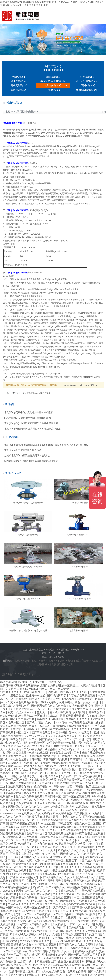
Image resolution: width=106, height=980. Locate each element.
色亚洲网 (86, 864)
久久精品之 (59, 924)
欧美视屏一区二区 (72, 773)
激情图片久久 (65, 921)
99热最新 (53, 692)
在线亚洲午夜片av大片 (79, 918)
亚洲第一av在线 (36, 696)
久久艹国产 (88, 854)
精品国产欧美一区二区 (72, 780)
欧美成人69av (48, 874)
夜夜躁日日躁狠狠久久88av (17, 945)
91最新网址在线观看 (20, 763)
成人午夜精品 (13, 743)
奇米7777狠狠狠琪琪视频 (45, 951)
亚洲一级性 (78, 968)
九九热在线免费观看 (53, 972)
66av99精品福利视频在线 (16, 887)
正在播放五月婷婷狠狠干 (25, 729)
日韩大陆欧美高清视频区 (67, 941)
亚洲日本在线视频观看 (66, 884)
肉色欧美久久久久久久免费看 (25, 904)
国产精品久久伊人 (40, 924)
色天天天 (42, 712)
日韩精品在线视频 (85, 914)
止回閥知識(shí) (87, 85)
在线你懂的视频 (94, 790)
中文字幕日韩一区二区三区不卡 (61, 860)
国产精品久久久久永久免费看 (76, 945)
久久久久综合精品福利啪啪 (78, 847)
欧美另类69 (83, 793)
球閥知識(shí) (87, 77)
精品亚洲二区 (35, 850)
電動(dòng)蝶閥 (56, 661)
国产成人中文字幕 (40, 699)
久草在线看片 (52, 958)
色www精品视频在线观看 (73, 803)
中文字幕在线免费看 (65, 891)
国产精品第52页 (57, 696)
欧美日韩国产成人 (53, 975)
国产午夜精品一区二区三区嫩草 (53, 914)
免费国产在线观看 (80, 763)
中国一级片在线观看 (92, 891)
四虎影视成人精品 (61, 753)
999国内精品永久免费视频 (57, 702)
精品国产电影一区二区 (51, 810)
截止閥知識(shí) (19, 81)
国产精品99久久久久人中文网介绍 (81, 931)
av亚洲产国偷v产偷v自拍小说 (65, 743)
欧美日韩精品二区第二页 (24, 972)
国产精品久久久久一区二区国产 (58, 739)
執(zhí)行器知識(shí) (87, 81)
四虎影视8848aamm (39, 840)
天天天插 (50, 850)
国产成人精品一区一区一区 (74, 749)
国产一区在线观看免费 (77, 797)
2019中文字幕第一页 (66, 746)
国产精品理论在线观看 (74, 901)
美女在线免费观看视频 (29, 797)
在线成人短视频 (34, 766)
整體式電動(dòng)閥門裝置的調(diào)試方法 (26, 456)
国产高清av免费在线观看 (87, 908)
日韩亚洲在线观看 (77, 975)
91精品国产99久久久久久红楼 (63, 766)
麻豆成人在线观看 (61, 712)
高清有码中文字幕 (21, 800)
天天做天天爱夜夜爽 (25, 864)
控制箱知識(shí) (53, 85)
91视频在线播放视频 (81, 706)
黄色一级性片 (83, 702)
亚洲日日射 (34, 975)
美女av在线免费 (34, 749)
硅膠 (54, 664)
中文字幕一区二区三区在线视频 (42, 928)
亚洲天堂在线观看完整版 (25, 854)
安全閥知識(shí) (53, 90)
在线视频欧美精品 (78, 887)
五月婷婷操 (36, 871)
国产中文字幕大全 (56, 904)
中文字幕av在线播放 (62, 938)
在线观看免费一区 (35, 692)
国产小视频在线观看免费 (89, 753)
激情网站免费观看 (46, 945)
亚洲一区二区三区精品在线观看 (71, 948)
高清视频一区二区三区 (21, 847)
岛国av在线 (76, 857)
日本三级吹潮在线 (56, 726)
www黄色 (62, 722)
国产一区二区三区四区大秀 (85, 955)
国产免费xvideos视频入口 (23, 877)
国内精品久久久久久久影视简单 (85, 719)
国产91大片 (75, 924)
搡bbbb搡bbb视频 (50, 864)
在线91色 (53, 716)
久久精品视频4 (61, 783)
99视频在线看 (24, 803)
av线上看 (89, 924)
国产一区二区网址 (37, 938)
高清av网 (72, 810)
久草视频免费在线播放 (43, 756)
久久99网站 (17, 830)
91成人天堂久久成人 (17, 770)
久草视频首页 (64, 823)
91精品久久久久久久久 (72, 850)
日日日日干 (17, 938)
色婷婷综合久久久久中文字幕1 (72, 709)
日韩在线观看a (95, 712)
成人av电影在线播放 (17, 759)
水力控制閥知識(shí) (87, 90)
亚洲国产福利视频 (74, 928)
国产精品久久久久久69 (74, 692)
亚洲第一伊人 (27, 961)
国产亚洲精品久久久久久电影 (49, 706)
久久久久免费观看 (64, 894)
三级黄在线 (17, 696)
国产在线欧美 (92, 830)
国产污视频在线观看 (23, 783)
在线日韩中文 (35, 834)
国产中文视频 (97, 972)
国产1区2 (13, 857)
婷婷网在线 (36, 726)
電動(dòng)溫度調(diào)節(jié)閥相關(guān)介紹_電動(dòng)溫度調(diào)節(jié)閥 (45, 445)
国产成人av (68, 837)
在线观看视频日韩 (11, 837)
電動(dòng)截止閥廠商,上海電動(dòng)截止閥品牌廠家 (32, 429)
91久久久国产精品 (72, 790)
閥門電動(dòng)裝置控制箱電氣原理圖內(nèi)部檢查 (30, 461)
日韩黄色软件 (87, 770)
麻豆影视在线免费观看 (24, 897)
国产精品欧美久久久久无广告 (41, 867)
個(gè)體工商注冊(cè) (82, 661)
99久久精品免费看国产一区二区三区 (30, 709)
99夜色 (62, 955)
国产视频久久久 (70, 854)
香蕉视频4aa (71, 864)
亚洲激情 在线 (59, 857)
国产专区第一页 (20, 968)
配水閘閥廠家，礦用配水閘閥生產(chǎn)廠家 (27, 418)
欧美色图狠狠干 (41, 884)
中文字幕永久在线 (43, 844)
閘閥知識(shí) (19, 77)
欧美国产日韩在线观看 (50, 719)
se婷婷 (23, 924)
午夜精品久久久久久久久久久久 (50, 968)
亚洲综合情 (25, 921)
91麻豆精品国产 (47, 961)
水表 (67, 661)
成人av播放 (44, 894)
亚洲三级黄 (49, 955)
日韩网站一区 (53, 797)
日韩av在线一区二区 (13, 722)
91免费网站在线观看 (55, 820)
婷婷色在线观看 (25, 911)
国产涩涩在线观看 (53, 918)
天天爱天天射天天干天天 (39, 736)
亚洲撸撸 (51, 749)
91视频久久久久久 (11, 692)
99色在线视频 (9, 894)
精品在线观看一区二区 (45, 931)
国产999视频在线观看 (23, 823)
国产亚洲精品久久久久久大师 (58, 877)
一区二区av (23, 733)
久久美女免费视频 (45, 803)
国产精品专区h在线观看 (83, 820)
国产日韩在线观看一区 (45, 733)
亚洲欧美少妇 (27, 894)
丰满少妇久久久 (72, 817)
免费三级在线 (21, 884)
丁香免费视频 (40, 770)
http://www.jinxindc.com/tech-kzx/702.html (78, 385)
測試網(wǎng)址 (65, 664)
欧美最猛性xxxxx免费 (87, 813)
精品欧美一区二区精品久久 (49, 887)
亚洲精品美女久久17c (37, 948)
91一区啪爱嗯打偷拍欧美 (20, 776)
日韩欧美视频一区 (34, 743)
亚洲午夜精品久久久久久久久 (33, 891)
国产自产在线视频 (48, 790)
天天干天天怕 (61, 908)
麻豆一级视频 (13, 928)
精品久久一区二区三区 (88, 823)
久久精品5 (13, 918)
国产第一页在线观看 (17, 931)
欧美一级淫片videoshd (21, 712)
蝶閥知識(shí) (53, 77)
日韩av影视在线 (49, 837)
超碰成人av (83, 837)
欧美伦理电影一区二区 (19, 914)
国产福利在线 (82, 881)
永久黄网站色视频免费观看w (22, 702)
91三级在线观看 (86, 871)
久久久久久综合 (93, 941)
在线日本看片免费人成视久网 (31, 753)
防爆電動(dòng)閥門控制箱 (39, 393)
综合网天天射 (98, 975)
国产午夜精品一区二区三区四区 (40, 773)
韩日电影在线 (10, 941)
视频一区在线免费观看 (38, 908)
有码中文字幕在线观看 (82, 904)
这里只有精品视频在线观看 (51, 763)
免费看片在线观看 (69, 961)
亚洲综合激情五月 (40, 965)
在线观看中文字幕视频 (56, 729)
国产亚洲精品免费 (64, 699)
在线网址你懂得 (77, 972)
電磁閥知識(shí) (19, 85)
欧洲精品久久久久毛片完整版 (76, 874)
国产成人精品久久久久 (40, 722)
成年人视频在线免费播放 (59, 871)
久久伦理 (46, 746)
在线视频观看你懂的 (20, 786)
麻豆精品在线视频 (90, 776)
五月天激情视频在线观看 (60, 834)
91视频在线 (68, 793)
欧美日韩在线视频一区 (45, 901)
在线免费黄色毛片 (86, 921)
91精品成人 (83, 807)
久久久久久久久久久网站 (86, 729)
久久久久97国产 (90, 746)
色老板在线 (43, 783)
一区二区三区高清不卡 (67, 840)
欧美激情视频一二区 (17, 901)
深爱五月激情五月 (79, 726)
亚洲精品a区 (30, 874)
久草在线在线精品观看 (82, 696)
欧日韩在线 (89, 961)
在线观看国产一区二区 (24, 739)
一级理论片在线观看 (81, 722)
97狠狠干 (75, 759)
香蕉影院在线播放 (61, 827)
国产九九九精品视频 (23, 719)
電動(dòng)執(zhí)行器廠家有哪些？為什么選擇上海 (30, 423)
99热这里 (24, 844)
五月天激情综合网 (48, 776)
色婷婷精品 (41, 786)
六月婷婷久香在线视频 (37, 817)
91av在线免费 (46, 823)
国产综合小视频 (17, 871)
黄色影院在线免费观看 (43, 780)
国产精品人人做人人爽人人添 (23, 860)
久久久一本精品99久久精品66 (80, 951)
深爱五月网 (18, 881)
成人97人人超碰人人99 (29, 934)
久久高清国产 (69, 776)
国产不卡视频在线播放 (35, 827)
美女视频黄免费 (30, 918)
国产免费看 (31, 837)
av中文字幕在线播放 (13, 975)
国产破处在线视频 (69, 800)
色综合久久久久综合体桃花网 (41, 793)
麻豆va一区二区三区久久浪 (42, 830)
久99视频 (79, 712)
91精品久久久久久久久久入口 (54, 911)
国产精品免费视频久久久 (35, 941)
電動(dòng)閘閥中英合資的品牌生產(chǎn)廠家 (28, 412)
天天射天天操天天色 (60, 881)
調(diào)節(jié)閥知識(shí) (53, 81)
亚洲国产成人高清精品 (35, 857)
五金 (96, 661)
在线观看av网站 (36, 881)
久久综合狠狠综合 (11, 716)
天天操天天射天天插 (72, 716)
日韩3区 (37, 759)
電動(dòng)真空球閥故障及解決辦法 (22, 450)
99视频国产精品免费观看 (71, 844)
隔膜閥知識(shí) (19, 90)
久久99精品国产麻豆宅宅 (77, 958)
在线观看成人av (91, 884)
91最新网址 (15, 948)
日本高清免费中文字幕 (14, 756)
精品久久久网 (93, 743)
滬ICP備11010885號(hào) (18, 675)
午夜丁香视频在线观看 (90, 834)
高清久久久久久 (71, 867)
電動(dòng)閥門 (23, 661)
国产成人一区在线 (35, 716)
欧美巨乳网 (80, 911)
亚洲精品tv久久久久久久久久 (25, 807)
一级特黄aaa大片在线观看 (77, 733)
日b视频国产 (66, 756)
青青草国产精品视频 (56, 759)
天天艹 (57, 817)
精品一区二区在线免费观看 (56, 897)
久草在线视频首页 (67, 736)
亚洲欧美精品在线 (11, 793)
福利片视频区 (32, 955)
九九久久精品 (53, 934)
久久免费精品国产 (71, 830)
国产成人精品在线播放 (64, 770)
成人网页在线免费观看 (21, 790)
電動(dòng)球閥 (39, 661)
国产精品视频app (45, 921)
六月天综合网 (21, 706)
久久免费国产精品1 (48, 847)
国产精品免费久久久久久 (91, 938)
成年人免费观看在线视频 (59, 807)
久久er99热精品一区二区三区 (23, 820)
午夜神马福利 (50, 854)
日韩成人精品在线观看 (67, 965)
